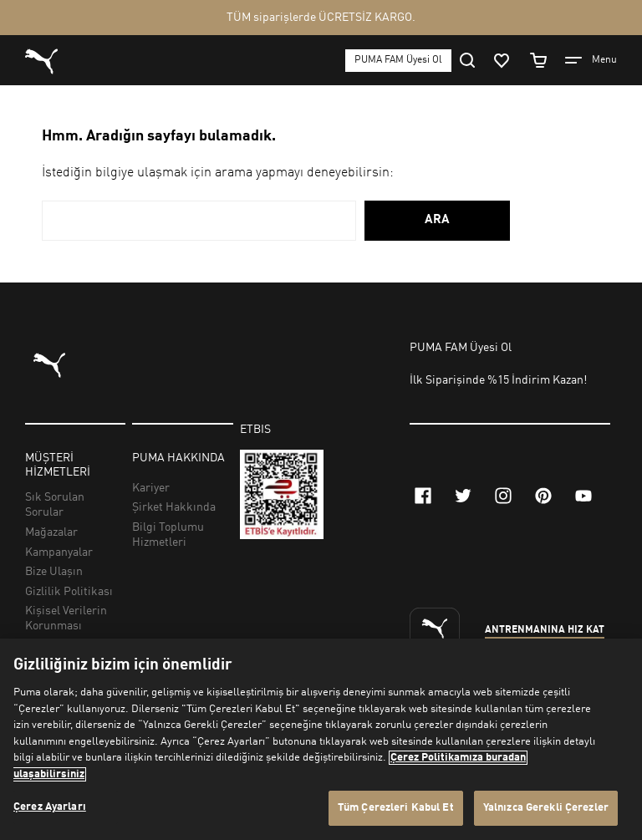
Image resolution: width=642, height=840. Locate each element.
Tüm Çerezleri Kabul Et (396, 808)
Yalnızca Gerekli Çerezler (546, 808)
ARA (437, 220)
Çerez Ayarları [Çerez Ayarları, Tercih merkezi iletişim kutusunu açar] (50, 807)
